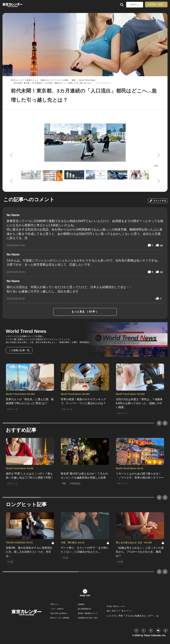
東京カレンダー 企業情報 (60, 618)
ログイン (135, 5)
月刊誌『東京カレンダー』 (117, 606)
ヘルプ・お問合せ (57, 609)
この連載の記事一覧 (19, 350)
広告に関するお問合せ (59, 613)
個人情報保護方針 (85, 609)
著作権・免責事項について (88, 613)
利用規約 (81, 604)
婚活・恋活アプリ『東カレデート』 (120, 611)
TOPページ (54, 604)
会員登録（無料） (156, 4)
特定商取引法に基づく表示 (88, 618)
